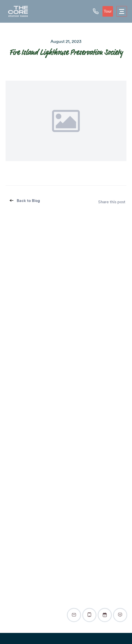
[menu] (122, 11)
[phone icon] (96, 11)
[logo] (18, 11)
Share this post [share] (112, 202)
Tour (108, 11)
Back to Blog (25, 201)
